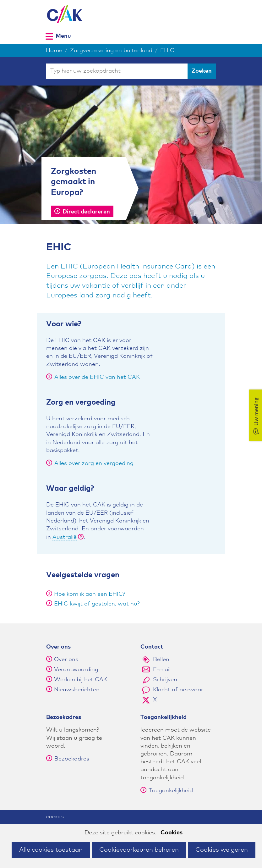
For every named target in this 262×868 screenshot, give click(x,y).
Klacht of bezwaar (178, 690)
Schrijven (165, 680)
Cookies (172, 833)
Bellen (161, 660)
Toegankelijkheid (167, 791)
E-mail (162, 670)
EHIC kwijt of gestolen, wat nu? (97, 604)
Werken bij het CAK (81, 680)
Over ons (66, 660)
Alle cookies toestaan (51, 850)
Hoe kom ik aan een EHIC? (90, 594)
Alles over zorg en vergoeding (90, 463)
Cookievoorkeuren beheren (139, 850)
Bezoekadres (68, 759)
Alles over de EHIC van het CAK (93, 377)
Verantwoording (76, 670)
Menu (63, 36)
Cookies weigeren (222, 850)
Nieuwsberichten (77, 690)
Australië (65, 537)
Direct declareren (82, 212)
